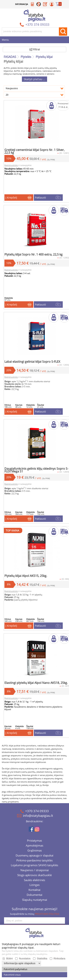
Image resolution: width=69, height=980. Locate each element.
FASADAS (10, 57)
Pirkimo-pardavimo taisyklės (34, 861)
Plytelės (26, 57)
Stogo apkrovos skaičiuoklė (34, 875)
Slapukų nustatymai (35, 900)
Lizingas (34, 885)
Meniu (5, 40)
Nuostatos (25, 958)
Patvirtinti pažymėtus (15, 969)
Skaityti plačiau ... (34, 79)
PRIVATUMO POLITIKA (47, 914)
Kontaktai (34, 890)
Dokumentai (34, 895)
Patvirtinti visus (12, 975)
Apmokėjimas (34, 846)
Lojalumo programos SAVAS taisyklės (34, 865)
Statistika (42, 958)
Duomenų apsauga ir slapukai (34, 856)
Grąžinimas (35, 851)
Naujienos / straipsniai (35, 870)
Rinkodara (59, 958)
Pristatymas (34, 841)
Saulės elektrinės (34, 880)
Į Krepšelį (11, 198)
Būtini (9, 958)
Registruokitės (11, 165)
